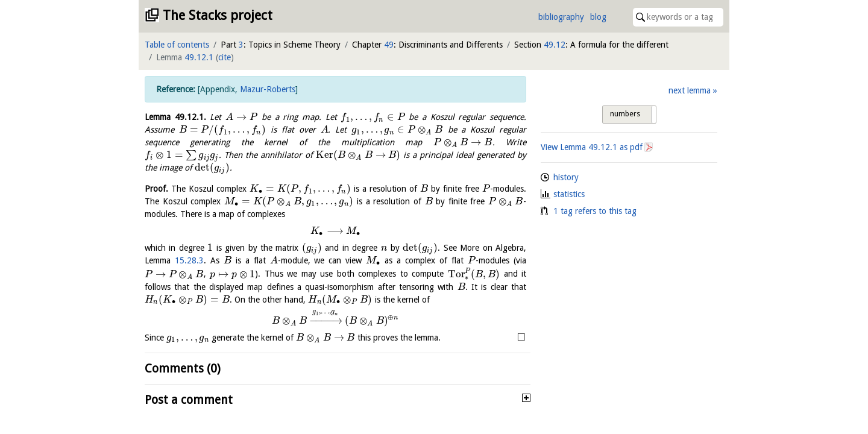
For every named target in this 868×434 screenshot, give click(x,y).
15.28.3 (189, 260)
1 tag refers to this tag (595, 211)
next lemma (690, 90)
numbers (625, 114)
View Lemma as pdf (592, 147)
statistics (569, 194)
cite (225, 57)
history (566, 177)
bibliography (561, 17)
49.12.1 (199, 57)
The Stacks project (218, 15)
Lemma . (175, 117)
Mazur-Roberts (268, 89)
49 (389, 45)
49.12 (555, 45)
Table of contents (177, 45)
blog (598, 17)
